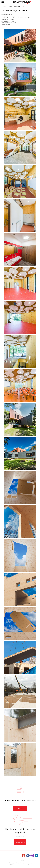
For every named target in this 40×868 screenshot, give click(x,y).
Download (20, 817)
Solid (12, 6)
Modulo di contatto (20, 851)
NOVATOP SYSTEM (6, 6)
